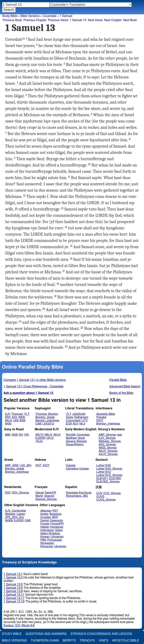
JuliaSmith (79, 414)
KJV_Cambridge (15, 511)
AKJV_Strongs (108, 451)
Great (81, 438)
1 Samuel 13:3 (13, 578)
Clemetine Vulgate (77, 469)
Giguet (40, 493)
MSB (8, 424)
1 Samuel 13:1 (13, 574)
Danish (45, 520)
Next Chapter (113, 20)
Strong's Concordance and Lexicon (101, 634)
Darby (70, 417)
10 (90, 164)
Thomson (17, 414)
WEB (22, 417)
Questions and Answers (46, 634)
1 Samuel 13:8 (13, 591)
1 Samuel (66, 16)
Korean (45, 537)
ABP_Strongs (107, 435)
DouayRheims (75, 444)
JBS (85, 496)
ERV (8, 417)
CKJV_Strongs (108, 454)
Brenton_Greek (45, 417)
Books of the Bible (121, 393)
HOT (39, 465)
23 (66, 347)
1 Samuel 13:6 (13, 588)
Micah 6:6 (28, 626)
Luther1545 (104, 465)
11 (69, 177)
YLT (27, 414)
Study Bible (10, 16)
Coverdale (83, 435)
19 (55, 296)
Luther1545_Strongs (109, 469)
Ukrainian (60, 546)
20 (44, 309)
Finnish (45, 524)
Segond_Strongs (46, 499)
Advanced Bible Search (125, 386)
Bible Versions (30, 16)
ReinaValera (74, 496)
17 (64, 271)
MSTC (40, 435)
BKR (55, 517)
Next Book (130, 20)
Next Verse (95, 20)
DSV (8, 493)
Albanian (46, 511)
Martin (39, 496)
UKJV (50, 438)
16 (71, 259)
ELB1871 (102, 478)
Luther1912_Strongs (109, 475)
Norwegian (47, 543)
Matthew (71, 438)
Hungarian (57, 527)
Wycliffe (71, 435)
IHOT (100, 420)
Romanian (47, 546)
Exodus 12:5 (12, 626)
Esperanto (57, 520)
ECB (69, 424)
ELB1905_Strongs (108, 482)
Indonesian (47, 530)
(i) (24, 39)
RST (55, 511)
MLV (82, 424)
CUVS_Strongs (106, 500)
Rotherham (81, 417)
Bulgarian (55, 514)
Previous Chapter (35, 20)
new (119, 435)
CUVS (100, 496)
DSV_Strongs (21, 493)
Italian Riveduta (50, 533)
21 (20, 321)
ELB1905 (115, 478)
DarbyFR (51, 493)
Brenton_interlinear (47, 420)
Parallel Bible (118, 380)
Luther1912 (104, 472)
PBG (43, 540)
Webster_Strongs (110, 441)
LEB (16, 420)
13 (62, 208)
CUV (99, 493)
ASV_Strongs (107, 444)
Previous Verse (58, 20)
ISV (21, 435)
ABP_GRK (12, 465)
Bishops (82, 441)
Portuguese (55, 540)
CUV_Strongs (112, 493)
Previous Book (12, 20)
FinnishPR (57, 524)
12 (24, 196)
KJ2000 (40, 438)
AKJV (9, 420)
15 (71, 246)
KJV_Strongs (107, 438)
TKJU (39, 441)
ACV (76, 424)
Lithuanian (57, 537)
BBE (8, 435)
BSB (23, 420)
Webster (10, 514)
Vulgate (71, 465)
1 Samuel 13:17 (14, 598)
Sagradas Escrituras (79, 493)
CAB (38, 424)
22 (82, 328)
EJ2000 (19, 520)
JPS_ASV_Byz (14, 517)
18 (58, 284)
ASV (14, 417)
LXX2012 (48, 424)
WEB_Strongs (108, 448)
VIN (26, 435)
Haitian (45, 527)
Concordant (73, 420)
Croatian (46, 517)
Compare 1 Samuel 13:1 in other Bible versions (35, 380)
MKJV (49, 435)
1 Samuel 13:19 (14, 602)
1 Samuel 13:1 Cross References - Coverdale (34, 386)
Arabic (45, 514)
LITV (84, 420)
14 (66, 227)
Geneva (71, 441)
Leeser (21, 514)
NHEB (9, 520)
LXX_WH (25, 465)
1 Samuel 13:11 (14, 595)
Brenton (53, 414)
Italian (59, 530)
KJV (8, 414)
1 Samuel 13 (78, 20)
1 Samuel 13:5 (13, 584)
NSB (15, 435)
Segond (49, 496)
